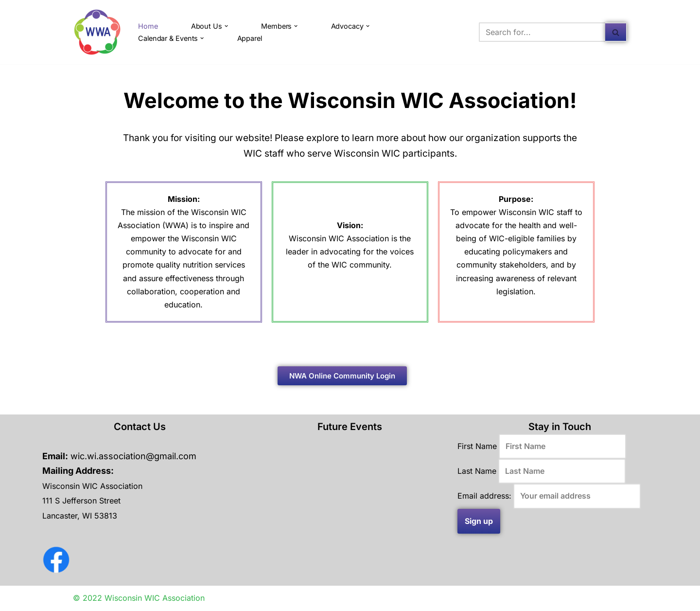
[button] (226, 26)
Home (148, 26)
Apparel (250, 38)
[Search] (542, 32)
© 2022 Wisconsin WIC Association (139, 598)
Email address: (484, 496)
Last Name (477, 471)
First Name (477, 446)
